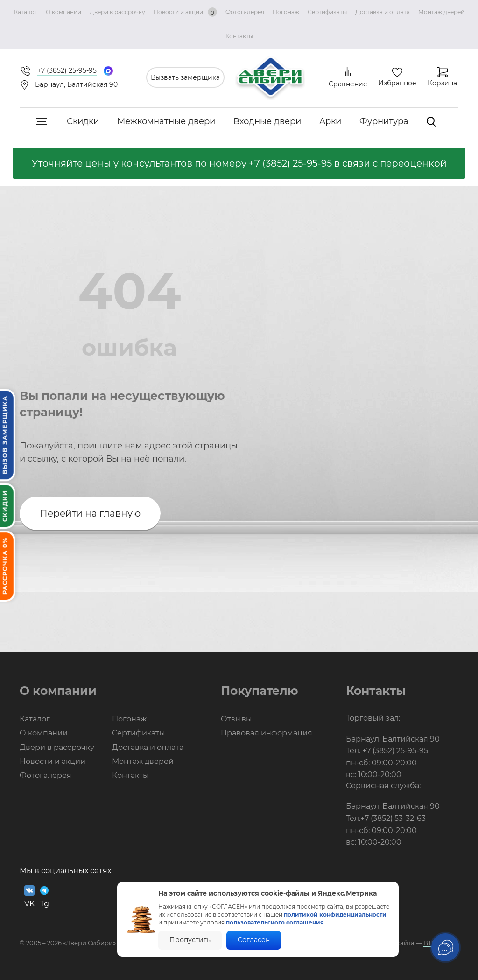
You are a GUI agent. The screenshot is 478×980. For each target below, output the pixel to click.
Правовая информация (267, 733)
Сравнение (348, 84)
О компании (63, 12)
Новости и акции (185, 12)
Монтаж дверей (441, 12)
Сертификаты (327, 12)
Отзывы (236, 719)
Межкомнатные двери (166, 121)
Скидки (83, 121)
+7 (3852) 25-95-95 (290, 163)
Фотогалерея (245, 12)
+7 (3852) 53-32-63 (393, 818)
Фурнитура (384, 121)
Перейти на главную (90, 513)
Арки (330, 121)
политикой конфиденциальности (335, 914)
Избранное (397, 83)
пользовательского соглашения (275, 922)
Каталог (26, 12)
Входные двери (267, 121)
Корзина (442, 83)
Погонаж (286, 12)
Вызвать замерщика (185, 77)
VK (29, 897)
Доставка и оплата (383, 12)
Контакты (239, 36)
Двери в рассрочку (117, 12)
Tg (44, 897)
